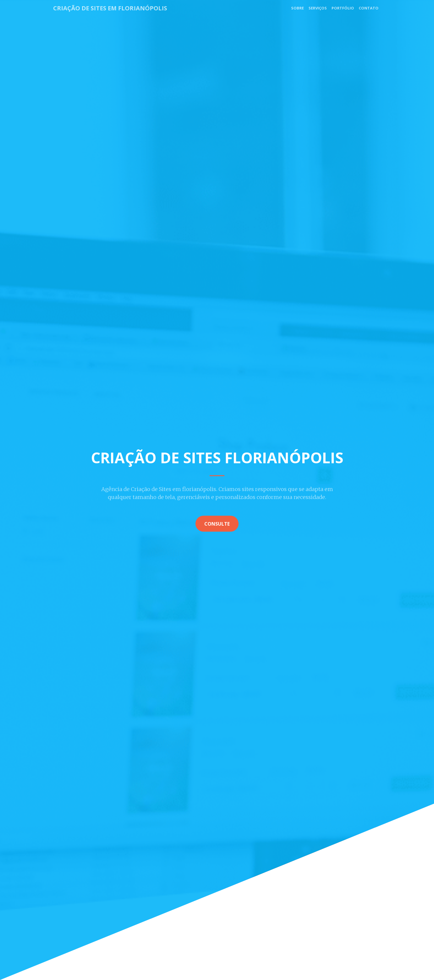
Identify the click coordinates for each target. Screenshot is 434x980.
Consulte (217, 524)
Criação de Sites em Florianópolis (110, 8)
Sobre (297, 8)
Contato (369, 8)
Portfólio (343, 8)
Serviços (318, 8)
